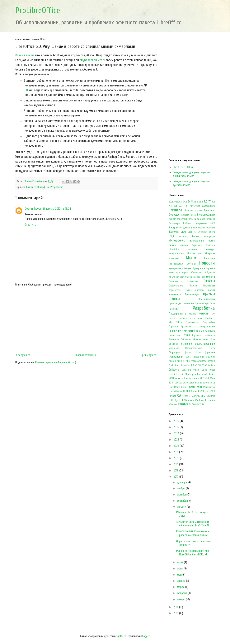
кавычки (184, 245)
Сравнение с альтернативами (198, 327)
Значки (195, 236)
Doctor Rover (33, 209)
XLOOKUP (194, 405)
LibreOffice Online (178, 387)
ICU (26, 90)
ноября (181, 488)
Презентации (192, 294)
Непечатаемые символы (182, 264)
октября (182, 495)
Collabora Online (190, 370)
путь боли (210, 303)
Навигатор (209, 258)
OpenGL (195, 391)
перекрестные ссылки (180, 290)
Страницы (197, 335)
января (181, 599)
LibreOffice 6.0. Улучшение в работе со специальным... (193, 533)
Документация (178, 232)
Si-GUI (192, 396)
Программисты (207, 299)
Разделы (174, 309)
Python (173, 396)
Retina (185, 396)
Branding (185, 366)
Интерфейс (43, 187)
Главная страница (85, 355)
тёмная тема (201, 339)
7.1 (210, 202)
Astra (194, 361)
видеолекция (208, 219)
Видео (197, 219)
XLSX (202, 405)
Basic (171, 366)
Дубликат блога (206, 232)
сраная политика (205, 331)
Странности (209, 335)
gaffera (122, 636)
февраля (182, 593)
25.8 (201, 202)
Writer (184, 404)
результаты (191, 314)
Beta (177, 366)
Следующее (23, 355)
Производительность (181, 303)
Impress (179, 378)
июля (181, 562)
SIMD (198, 396)
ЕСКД (171, 236)
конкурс (211, 249)
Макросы (210, 254)
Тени (213, 339)
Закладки (183, 236)
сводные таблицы (178, 318)
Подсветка (199, 290)
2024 (177, 433)
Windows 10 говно (205, 400)
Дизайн (187, 228)
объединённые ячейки (180, 277)
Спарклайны (209, 322)
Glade (188, 374)
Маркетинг (174, 258)
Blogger (146, 636)
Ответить (30, 225)
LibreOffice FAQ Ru (183, 167)
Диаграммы (175, 228)
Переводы (209, 286)
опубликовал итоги (92, 60)
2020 (177, 458)
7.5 (181, 206)
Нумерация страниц (204, 268)
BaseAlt (211, 361)
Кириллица (197, 245)
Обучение (210, 273)
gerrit (181, 374)
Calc (194, 365)
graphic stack (200, 374)
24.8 (190, 202)
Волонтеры (174, 223)
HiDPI (171, 378)
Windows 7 (174, 405)
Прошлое (199, 303)
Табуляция (186, 339)
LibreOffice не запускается (202, 383)
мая (180, 575)
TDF (181, 400)
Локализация (194, 254)
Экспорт (211, 357)
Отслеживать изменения (183, 281)
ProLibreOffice (38, 10)
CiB (199, 366)
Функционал (176, 357)
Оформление (176, 286)
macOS (192, 387)
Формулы (175, 352)
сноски (191, 318)
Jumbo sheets (192, 378)
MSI (188, 391)
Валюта (172, 219)
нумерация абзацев (180, 268)
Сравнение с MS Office (182, 331)
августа (182, 507)
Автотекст (195, 206)
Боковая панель (193, 211)
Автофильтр (209, 206)
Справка (173, 327)
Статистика (175, 335)
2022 (176, 202)
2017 (176, 477)
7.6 (186, 206)
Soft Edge (174, 400)
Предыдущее (148, 355)
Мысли (191, 258)
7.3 (170, 206)
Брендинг (209, 210)
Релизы (204, 313)
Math (200, 387)
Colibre (211, 366)
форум (188, 353)
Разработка (57, 187)
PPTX (213, 391)
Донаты (192, 232)
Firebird (173, 374)
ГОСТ (213, 223)
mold (183, 391)
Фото (198, 353)
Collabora (174, 370)
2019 (176, 464)
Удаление (174, 344)
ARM (188, 361)
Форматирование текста (200, 348)
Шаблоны (199, 357)
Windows (189, 400)
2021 (171, 202)
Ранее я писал (25, 55)
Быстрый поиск (188, 215)
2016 (176, 607)
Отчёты (209, 281)
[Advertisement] (86, 320)
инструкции (209, 236)
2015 (176, 613)
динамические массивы (203, 228)
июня (180, 568)
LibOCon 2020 (181, 383)
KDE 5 (203, 378)
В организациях (206, 215)
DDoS (204, 370)
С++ (213, 314)
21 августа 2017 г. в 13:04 (57, 209)
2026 (177, 421)
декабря (182, 482)
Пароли (193, 286)
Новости (207, 263)
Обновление (197, 273)
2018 (176, 471)
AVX (199, 361)
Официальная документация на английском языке (191, 174)
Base (204, 361)
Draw (212, 370)
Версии (190, 219)
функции (210, 352)
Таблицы (174, 339)
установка (174, 348)
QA (179, 396)
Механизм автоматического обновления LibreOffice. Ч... (193, 524)
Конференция (176, 254)
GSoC (212, 374)
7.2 (213, 202)
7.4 (175, 206)
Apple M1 (181, 361)
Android (173, 361)
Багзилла (175, 210)
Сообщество (192, 322)
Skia (203, 396)
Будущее (31, 187)
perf (207, 391)
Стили (186, 335)
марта (181, 587)
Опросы (211, 277)
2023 (177, 440)
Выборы (187, 223)
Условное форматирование (198, 344)
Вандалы (181, 219)
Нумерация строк (178, 273)
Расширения (176, 314)
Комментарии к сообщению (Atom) (56, 362)
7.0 (206, 202)
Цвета (189, 357)
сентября (183, 501)
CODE (204, 366)
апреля (182, 581)
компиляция (192, 249)
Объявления (199, 277)
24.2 (185, 202)
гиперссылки (201, 223)
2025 (180, 202)
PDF (202, 391)
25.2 (196, 202)
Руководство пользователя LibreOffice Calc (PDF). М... (193, 553)
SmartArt (211, 396)
